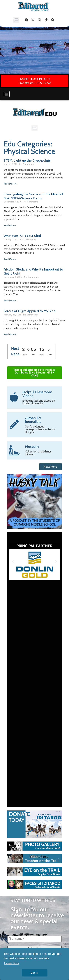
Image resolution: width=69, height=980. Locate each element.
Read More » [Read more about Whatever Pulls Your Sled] (10, 259)
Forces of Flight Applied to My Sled (30, 311)
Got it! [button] (34, 973)
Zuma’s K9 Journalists (33, 420)
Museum (32, 447)
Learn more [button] (12, 963)
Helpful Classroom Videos (37, 394)
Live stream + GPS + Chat (35, 83)
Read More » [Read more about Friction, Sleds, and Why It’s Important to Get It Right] (10, 301)
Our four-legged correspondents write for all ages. (40, 429)
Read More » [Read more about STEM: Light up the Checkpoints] (10, 184)
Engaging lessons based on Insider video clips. (39, 402)
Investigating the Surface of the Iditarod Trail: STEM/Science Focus (33, 196)
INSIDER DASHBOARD (35, 79)
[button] (16, 20)
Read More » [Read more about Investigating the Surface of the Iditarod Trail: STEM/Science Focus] (10, 225)
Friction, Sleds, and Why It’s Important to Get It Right (33, 271)
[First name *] (34, 939)
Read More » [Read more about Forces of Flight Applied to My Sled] (10, 334)
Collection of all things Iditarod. (38, 453)
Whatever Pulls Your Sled (22, 236)
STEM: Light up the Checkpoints (27, 160)
